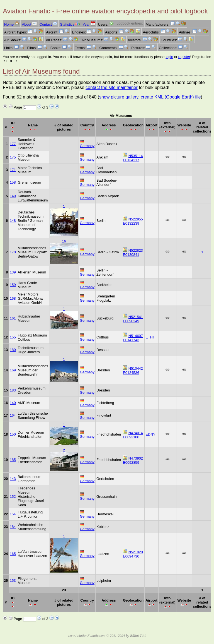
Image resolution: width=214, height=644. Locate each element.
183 (13, 390)
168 (13, 298)
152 (13, 497)
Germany (87, 146)
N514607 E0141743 (133, 338)
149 (13, 196)
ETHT (150, 337)
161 (13, 318)
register (184, 57)
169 (13, 370)
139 (13, 272)
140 (13, 403)
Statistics (70, 24)
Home (12, 24)
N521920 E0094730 (133, 554)
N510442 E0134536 (133, 371)
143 (13, 479)
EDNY (150, 434)
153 (13, 581)
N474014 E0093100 (133, 435)
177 (13, 144)
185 (13, 460)
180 (13, 350)
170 (13, 252)
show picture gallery (119, 97)
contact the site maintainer (112, 87)
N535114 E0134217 (133, 158)
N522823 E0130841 (133, 253)
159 (13, 285)
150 (13, 434)
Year (89, 24)
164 (13, 415)
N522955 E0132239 (133, 221)
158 (13, 182)
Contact (48, 24)
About (29, 24)
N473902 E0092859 (133, 460)
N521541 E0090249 (133, 319)
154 (13, 514)
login (169, 57)
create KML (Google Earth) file (171, 97)
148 (13, 221)
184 (13, 527)
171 (13, 170)
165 (13, 554)
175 (13, 157)
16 (64, 241)
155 (13, 337)
